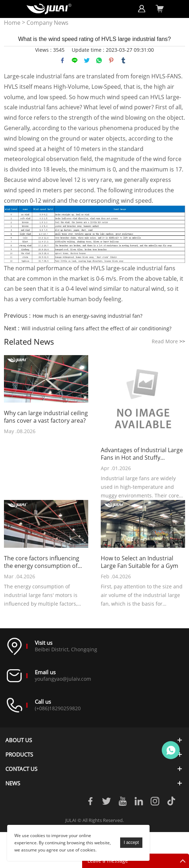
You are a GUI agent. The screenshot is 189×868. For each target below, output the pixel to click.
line (75, 60)
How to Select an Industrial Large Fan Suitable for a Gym (140, 562)
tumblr (123, 60)
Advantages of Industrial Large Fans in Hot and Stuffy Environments (142, 454)
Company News (48, 23)
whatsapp (99, 60)
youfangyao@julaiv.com (63, 679)
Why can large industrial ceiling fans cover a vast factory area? (46, 417)
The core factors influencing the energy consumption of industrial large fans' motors (42, 562)
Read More (168, 341)
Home (12, 23)
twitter (87, 60)
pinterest (111, 60)
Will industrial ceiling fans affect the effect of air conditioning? (96, 328)
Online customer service (171, 750)
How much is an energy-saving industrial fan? (88, 316)
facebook (62, 60)
